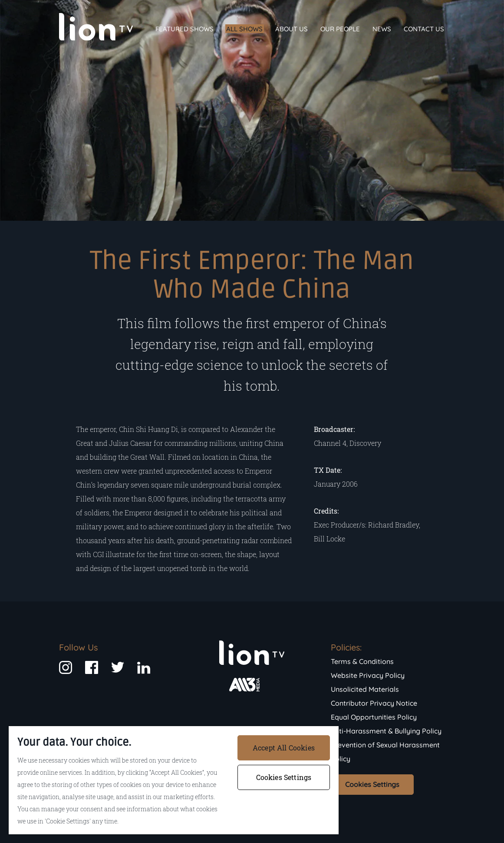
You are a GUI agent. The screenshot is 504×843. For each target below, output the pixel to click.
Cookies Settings (372, 784)
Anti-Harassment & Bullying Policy (386, 731)
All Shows (244, 29)
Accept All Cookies (284, 748)
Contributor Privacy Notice (374, 703)
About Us (292, 29)
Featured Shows (184, 29)
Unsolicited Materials (365, 689)
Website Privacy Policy (368, 675)
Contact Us (424, 29)
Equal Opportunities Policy (374, 717)
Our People (340, 29)
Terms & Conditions (362, 661)
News (382, 29)
